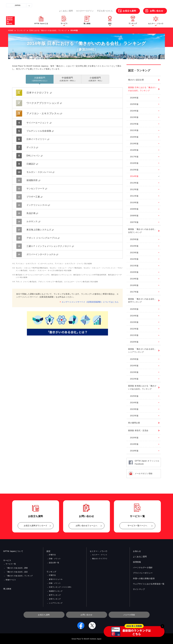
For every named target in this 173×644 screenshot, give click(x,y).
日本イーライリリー (38, 139)
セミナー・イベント (100, 555)
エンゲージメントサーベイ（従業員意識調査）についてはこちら (90, 302)
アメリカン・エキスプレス (44, 113)
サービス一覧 (11, 564)
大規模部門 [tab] (40, 79)
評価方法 (52, 555)
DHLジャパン (35, 156)
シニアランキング (56, 603)
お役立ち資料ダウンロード (36, 526)
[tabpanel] (67, 185)
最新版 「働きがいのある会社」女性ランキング (142, 231)
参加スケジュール (56, 579)
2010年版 (134, 202)
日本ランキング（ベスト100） (61, 587)
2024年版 (134, 111)
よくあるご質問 (66, 11)
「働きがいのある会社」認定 (17, 572)
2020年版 (134, 137)
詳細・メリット (55, 559)
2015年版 (134, 170)
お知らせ (137, 551)
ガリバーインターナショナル (42, 254)
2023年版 (134, 117)
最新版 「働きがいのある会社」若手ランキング (142, 300)
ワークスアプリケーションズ (44, 103)
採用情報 (137, 562)
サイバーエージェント (39, 123)
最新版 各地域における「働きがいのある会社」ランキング (142, 387)
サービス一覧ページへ (137, 526)
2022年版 (134, 124)
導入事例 (7, 589)
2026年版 (134, 98)
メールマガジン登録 (144, 473)
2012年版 (134, 189)
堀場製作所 (34, 180)
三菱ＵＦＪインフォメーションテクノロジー (50, 246)
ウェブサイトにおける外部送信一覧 (149, 584)
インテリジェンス (38, 205)
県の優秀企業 (134, 423)
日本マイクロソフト (39, 93)
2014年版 (134, 176)
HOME (11, 30)
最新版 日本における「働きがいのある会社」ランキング (142, 89)
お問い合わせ (157, 11)
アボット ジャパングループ (43, 238)
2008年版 (134, 216)
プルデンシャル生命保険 (40, 131)
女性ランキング (55, 599)
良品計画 (32, 213)
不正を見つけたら (105, 11)
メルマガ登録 (129, 614)
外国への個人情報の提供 (144, 578)
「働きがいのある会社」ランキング (19, 576)
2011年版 (134, 196)
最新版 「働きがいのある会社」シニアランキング (142, 350)
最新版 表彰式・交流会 (138, 430)
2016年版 (134, 163)
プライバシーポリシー (143, 573)
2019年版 (134, 144)
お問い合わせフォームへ (86, 526)
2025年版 (134, 104)
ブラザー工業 (35, 197)
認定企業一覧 (54, 563)
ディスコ (32, 147)
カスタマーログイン (85, 11)
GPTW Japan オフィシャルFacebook (147, 462)
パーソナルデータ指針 (143, 568)
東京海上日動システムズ (40, 230)
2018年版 (134, 150)
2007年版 (134, 222)
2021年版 (134, 130)
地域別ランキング (56, 591)
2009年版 (134, 209)
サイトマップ (139, 589)
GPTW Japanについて (13, 551)
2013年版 (134, 183)
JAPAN (18, 5)
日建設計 (32, 164)
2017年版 (134, 157)
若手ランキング (55, 595)
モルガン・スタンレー (41, 172)
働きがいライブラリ (100, 559)
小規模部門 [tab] (95, 79)
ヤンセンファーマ (37, 189)
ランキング (21, 30)
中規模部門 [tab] (67, 79)
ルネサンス (34, 222)
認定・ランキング (139, 70)
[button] (64, 21)
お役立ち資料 (129, 11)
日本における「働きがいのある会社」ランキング (48, 30)
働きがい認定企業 (136, 80)
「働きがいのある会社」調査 (17, 568)
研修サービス (11, 580)
